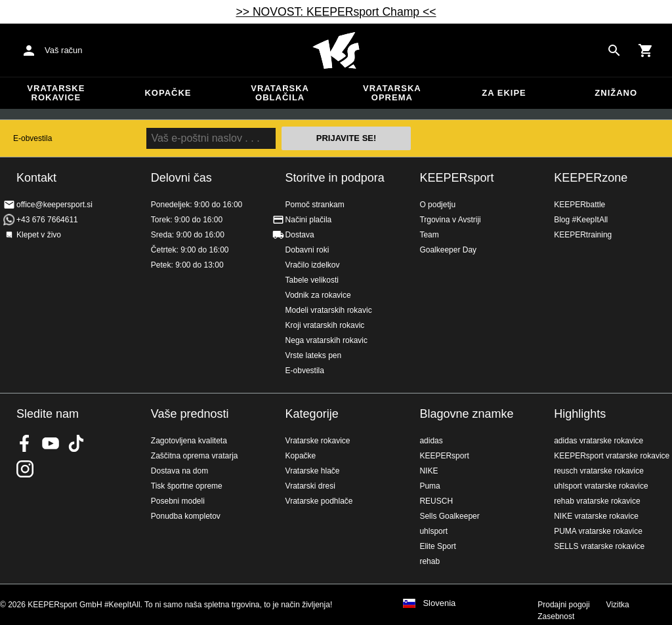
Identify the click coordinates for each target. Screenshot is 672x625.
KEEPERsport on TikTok (76, 443)
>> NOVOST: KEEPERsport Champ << (336, 12)
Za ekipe (504, 93)
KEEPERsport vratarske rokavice (612, 456)
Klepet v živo (39, 235)
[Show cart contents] (646, 50)
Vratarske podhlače (319, 501)
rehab (430, 561)
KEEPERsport (456, 178)
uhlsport (433, 531)
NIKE (429, 471)
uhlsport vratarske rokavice (601, 486)
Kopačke (168, 93)
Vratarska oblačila (280, 93)
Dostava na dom (179, 471)
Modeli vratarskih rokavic (329, 310)
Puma (430, 486)
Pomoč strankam (315, 205)
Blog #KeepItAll (581, 220)
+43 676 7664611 (47, 220)
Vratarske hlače (313, 471)
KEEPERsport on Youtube (51, 443)
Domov (336, 50)
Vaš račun (64, 50)
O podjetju (437, 205)
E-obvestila (32, 138)
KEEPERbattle (579, 205)
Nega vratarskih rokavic (326, 340)
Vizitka (618, 605)
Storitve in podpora (335, 178)
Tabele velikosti (312, 280)
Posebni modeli (178, 501)
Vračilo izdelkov (313, 265)
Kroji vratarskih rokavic (325, 325)
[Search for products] (614, 50)
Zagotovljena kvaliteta (189, 441)
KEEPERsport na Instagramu (25, 469)
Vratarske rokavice (56, 93)
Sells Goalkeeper (449, 516)
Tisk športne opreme (187, 486)
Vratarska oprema (392, 93)
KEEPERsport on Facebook (25, 443)
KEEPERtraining (583, 235)
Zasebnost (556, 616)
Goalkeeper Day (448, 250)
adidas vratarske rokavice (598, 441)
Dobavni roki (307, 250)
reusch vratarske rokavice (599, 471)
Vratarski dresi (310, 486)
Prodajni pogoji (563, 605)
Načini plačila (309, 220)
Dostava (300, 235)
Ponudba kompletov (186, 516)
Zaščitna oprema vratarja (195, 456)
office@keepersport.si (54, 205)
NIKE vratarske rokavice (596, 516)
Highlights (580, 414)
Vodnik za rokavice (318, 295)
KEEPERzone (591, 178)
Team (429, 235)
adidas (431, 441)
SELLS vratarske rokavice (599, 546)
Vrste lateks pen (314, 355)
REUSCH (436, 501)
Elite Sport (437, 546)
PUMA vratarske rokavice (598, 531)
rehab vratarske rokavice (597, 501)
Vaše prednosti (190, 414)
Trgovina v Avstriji (450, 220)
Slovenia (439, 603)
